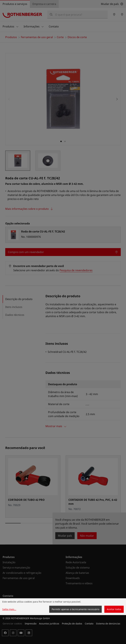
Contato (89, 624)
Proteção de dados (72, 624)
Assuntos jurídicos (49, 624)
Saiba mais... (9, 609)
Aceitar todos (114, 609)
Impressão (31, 624)
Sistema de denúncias (108, 624)
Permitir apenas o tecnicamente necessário (75, 609)
